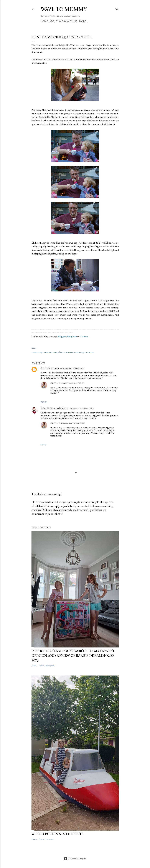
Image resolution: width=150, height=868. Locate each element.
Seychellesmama (50, 368)
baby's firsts (58, 352)
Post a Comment (46, 666)
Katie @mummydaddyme (54, 408)
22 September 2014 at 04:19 (72, 368)
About (53, 21)
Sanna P (54, 383)
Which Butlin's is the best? (57, 834)
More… (83, 21)
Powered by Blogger (75, 859)
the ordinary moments (83, 352)
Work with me (68, 21)
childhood (68, 352)
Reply (44, 402)
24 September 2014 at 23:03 (72, 423)
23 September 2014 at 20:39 (82, 408)
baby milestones (45, 352)
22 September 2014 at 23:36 (72, 383)
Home (44, 21)
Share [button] (34, 348)
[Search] (117, 8)
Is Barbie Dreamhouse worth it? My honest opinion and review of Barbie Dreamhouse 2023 (73, 655)
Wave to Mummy (64, 9)
